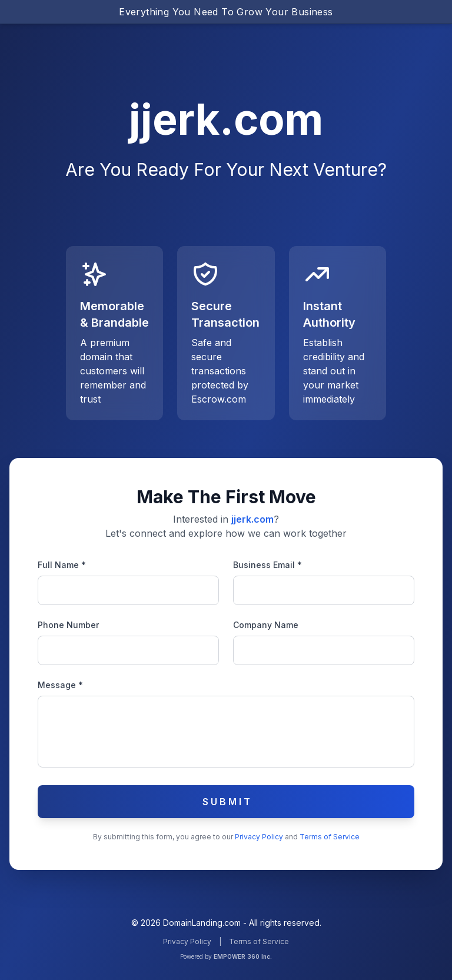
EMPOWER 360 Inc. (243, 956)
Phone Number (68, 625)
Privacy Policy (260, 837)
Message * (60, 685)
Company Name (266, 625)
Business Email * (267, 565)
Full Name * (62, 565)
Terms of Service (330, 837)
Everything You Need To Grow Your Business (226, 12)
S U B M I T (226, 802)
